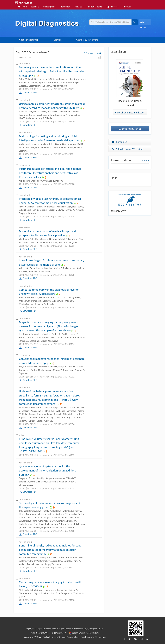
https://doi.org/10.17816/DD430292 (57, 377)
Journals (35, 7)
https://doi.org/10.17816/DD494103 (57, 600)
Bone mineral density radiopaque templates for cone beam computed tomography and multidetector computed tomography (50, 550)
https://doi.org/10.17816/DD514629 (57, 488)
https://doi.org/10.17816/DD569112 (57, 455)
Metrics (79, 7)
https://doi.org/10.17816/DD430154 (57, 344)
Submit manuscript (130, 129)
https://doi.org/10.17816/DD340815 (57, 217)
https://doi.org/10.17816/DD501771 (57, 568)
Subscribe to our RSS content (128, 149)
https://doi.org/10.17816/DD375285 (57, 89)
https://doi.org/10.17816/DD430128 (57, 275)
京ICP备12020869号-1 (40, 633)
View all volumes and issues (130, 113)
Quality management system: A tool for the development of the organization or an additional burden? (48, 471)
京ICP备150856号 (59, 633)
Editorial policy (95, 7)
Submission (65, 7)
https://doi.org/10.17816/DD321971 (57, 154)
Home (23, 7)
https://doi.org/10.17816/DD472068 (57, 307)
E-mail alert (120, 142)
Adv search (143, 23)
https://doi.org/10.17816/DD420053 (57, 246)
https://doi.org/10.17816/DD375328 (57, 184)
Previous (88, 53)
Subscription (49, 7)
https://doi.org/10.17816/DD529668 (57, 531)
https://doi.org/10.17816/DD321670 (57, 122)
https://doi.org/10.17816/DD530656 (57, 424)
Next (99, 53)
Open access (113, 7)
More (144, 160)
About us (127, 7)
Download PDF (30, 92)
